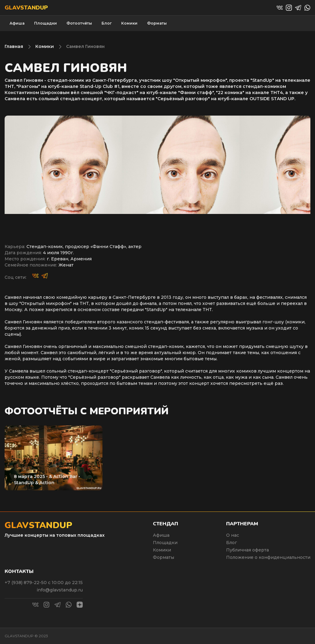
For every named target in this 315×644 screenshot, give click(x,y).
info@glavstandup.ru (60, 590)
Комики (129, 23)
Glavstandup (26, 8)
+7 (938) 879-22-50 (26, 583)
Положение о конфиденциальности (268, 557)
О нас (233, 535)
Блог (107, 23)
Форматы (157, 23)
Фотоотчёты (79, 23)
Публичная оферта (247, 550)
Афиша (17, 23)
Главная (14, 46)
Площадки (46, 23)
